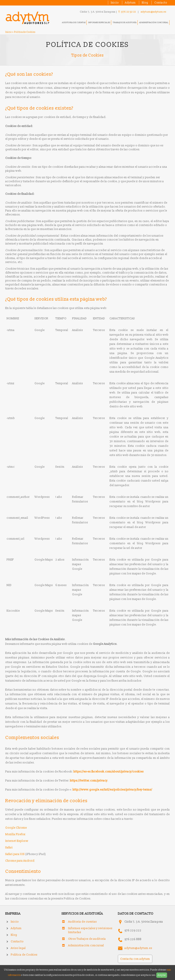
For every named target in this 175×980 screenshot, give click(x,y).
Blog (145, 3)
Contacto (161, 3)
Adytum (130, 3)
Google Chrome (16, 828)
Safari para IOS (15, 854)
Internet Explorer (17, 841)
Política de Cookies (24, 955)
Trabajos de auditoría (125, 23)
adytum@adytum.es (153, 12)
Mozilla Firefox (15, 834)
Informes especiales (99, 23)
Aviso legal (18, 948)
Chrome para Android (20, 861)
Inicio (115, 3)
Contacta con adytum (135, 959)
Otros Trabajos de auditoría (87, 939)
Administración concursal (154, 23)
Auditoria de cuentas (74, 23)
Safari (9, 848)
